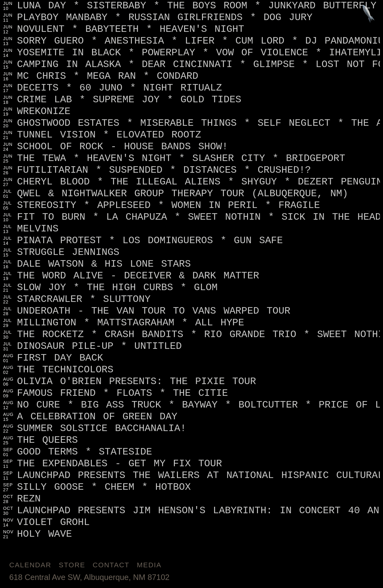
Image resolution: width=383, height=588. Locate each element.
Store (72, 565)
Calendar (30, 565)
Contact (111, 565)
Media (149, 565)
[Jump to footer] (369, 14)
